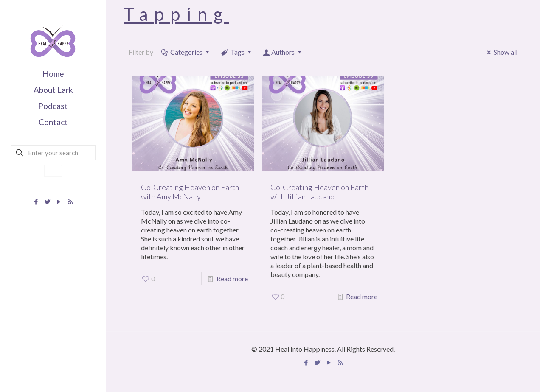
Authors (283, 52)
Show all (501, 52)
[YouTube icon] (59, 202)
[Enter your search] (53, 153)
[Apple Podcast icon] (70, 202)
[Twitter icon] (47, 202)
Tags (237, 52)
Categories (186, 52)
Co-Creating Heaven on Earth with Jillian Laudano (319, 192)
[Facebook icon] (36, 202)
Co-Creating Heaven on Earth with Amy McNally (190, 192)
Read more (232, 279)
